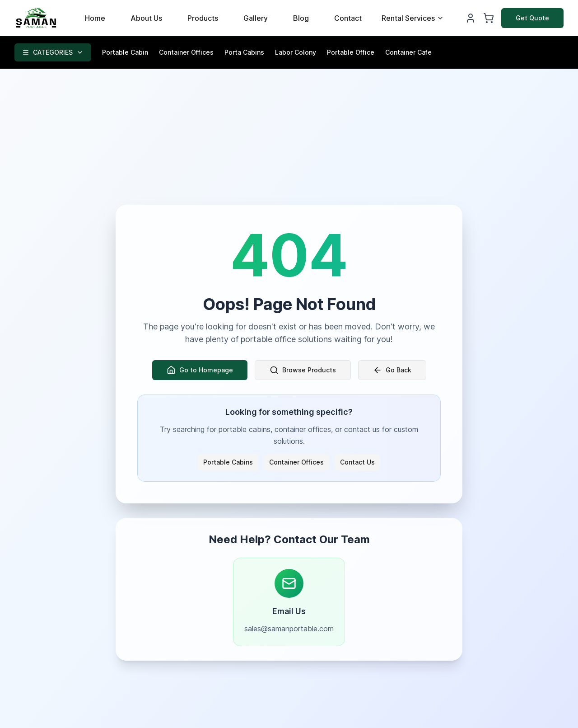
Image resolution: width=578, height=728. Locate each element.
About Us (146, 18)
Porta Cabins (244, 52)
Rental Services (413, 18)
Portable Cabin (125, 52)
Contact (348, 18)
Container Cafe (408, 52)
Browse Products (303, 370)
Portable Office (351, 52)
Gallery (256, 18)
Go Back (392, 370)
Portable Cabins (228, 462)
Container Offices (186, 52)
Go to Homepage (200, 370)
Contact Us (357, 462)
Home (95, 18)
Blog (301, 18)
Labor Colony (296, 52)
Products (203, 18)
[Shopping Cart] (489, 18)
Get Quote (532, 18)
